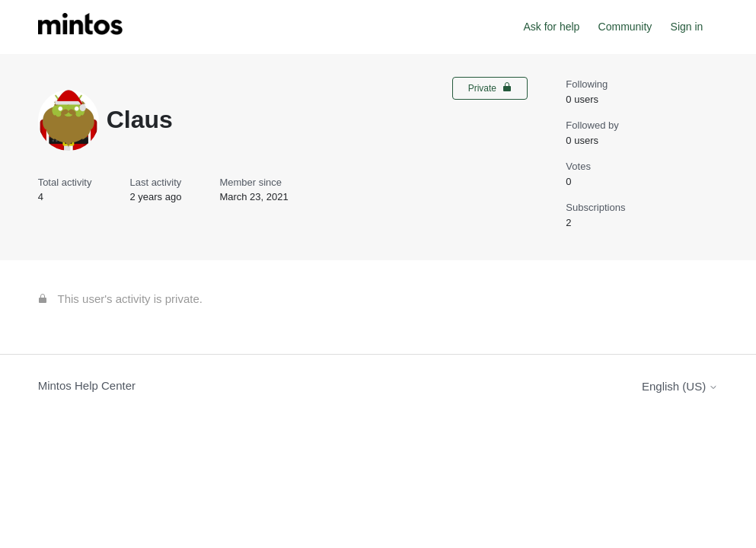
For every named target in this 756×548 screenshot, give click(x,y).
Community (625, 27)
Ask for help (551, 27)
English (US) (680, 386)
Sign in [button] (687, 27)
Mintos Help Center (87, 386)
